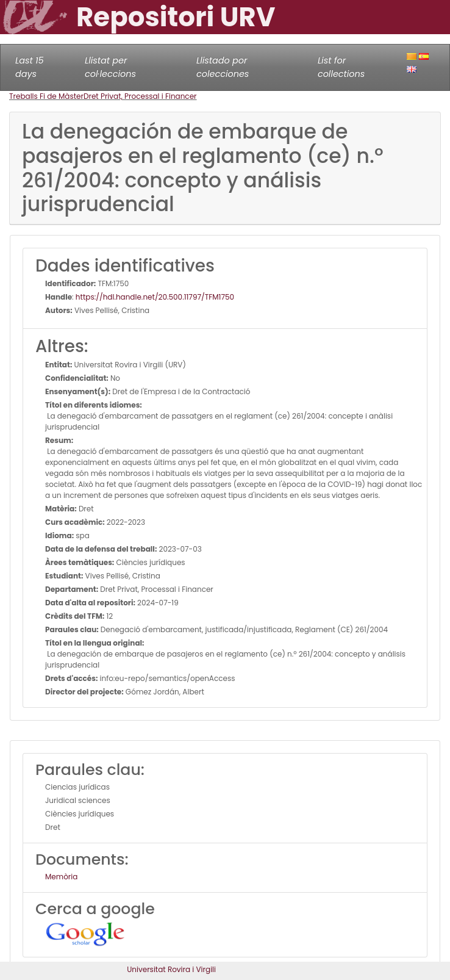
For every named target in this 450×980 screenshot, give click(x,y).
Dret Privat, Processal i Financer (140, 96)
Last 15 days (30, 67)
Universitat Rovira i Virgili (171, 969)
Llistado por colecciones (223, 67)
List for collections (341, 67)
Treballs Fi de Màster (46, 96)
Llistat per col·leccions (110, 67)
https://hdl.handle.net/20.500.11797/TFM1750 (155, 297)
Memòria (61, 877)
